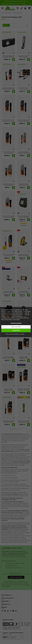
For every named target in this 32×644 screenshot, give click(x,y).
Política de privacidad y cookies (15, 334)
